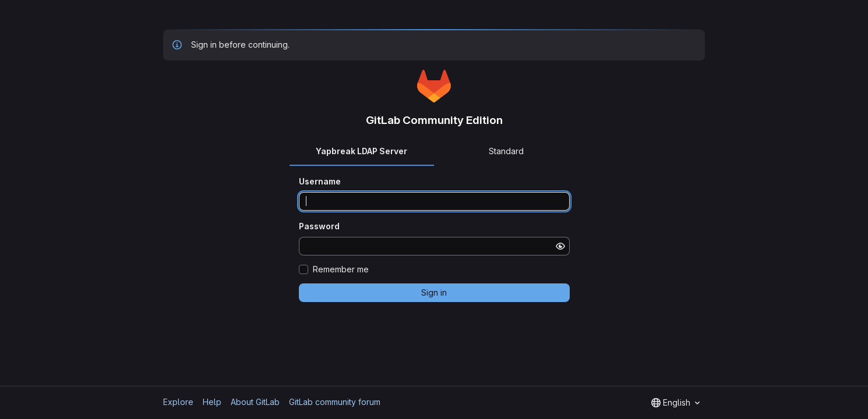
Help (212, 402)
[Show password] (560, 246)
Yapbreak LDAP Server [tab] (361, 151)
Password (319, 226)
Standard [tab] (506, 151)
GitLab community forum (335, 402)
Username (320, 181)
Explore (178, 402)
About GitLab (255, 402)
